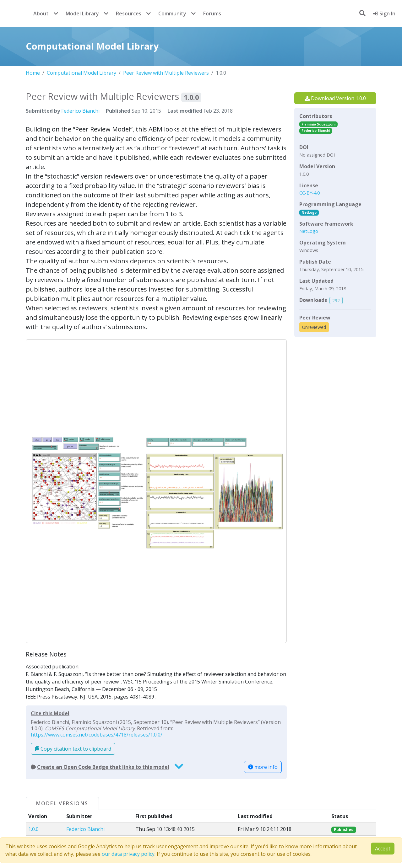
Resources (129, 13)
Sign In (384, 13)
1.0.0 (33, 829)
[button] (156, 491)
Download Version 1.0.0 (335, 98)
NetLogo (309, 212)
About (41, 13)
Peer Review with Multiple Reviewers (166, 73)
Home (33, 73)
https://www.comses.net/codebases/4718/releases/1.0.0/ (97, 735)
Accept (383, 849)
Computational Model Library (81, 73)
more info (263, 767)
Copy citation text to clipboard (73, 749)
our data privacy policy (128, 854)
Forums (212, 13)
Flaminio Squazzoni (318, 124)
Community (172, 13)
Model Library (82, 13)
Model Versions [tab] (62, 803)
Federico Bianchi (80, 111)
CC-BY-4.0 (310, 193)
